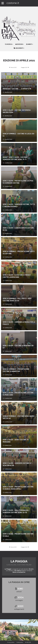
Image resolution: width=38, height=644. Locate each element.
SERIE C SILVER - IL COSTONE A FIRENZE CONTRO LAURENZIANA (17, 276)
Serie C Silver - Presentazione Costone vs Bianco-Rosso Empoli (18, 488)
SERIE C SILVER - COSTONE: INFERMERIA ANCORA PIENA (17, 111)
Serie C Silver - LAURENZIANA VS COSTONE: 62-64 (18, 229)
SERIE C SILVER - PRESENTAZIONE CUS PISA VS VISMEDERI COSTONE (18, 182)
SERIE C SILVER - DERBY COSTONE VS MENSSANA (16, 441)
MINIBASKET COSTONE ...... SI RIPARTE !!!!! (17, 89)
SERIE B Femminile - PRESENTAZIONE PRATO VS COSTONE (19, 252)
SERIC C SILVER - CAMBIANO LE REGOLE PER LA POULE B (19, 323)
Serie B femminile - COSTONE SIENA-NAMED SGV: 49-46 (19, 417)
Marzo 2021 (14, 67)
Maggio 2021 (24, 67)
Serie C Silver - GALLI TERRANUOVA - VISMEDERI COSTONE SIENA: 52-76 (16, 511)
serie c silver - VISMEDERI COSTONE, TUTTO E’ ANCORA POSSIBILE (19, 205)
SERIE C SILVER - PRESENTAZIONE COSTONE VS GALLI (18, 535)
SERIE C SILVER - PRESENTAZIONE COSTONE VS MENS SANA (18, 394)
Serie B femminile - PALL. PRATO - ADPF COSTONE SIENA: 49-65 (17, 300)
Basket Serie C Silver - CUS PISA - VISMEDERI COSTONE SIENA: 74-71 (15, 158)
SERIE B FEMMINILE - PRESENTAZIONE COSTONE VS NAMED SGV (16, 370)
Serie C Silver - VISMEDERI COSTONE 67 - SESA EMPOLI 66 (18, 464)
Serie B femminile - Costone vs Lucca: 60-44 (19, 135)
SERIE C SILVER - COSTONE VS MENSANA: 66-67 (18, 347)
